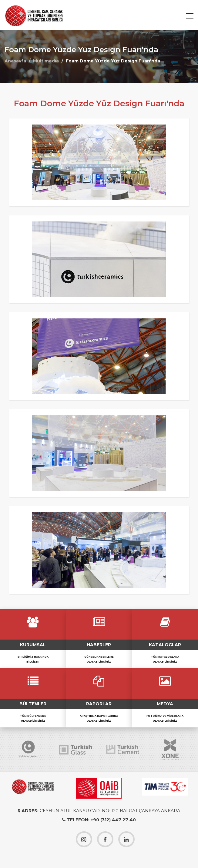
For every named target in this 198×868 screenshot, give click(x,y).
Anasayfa (15, 61)
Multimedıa (46, 61)
